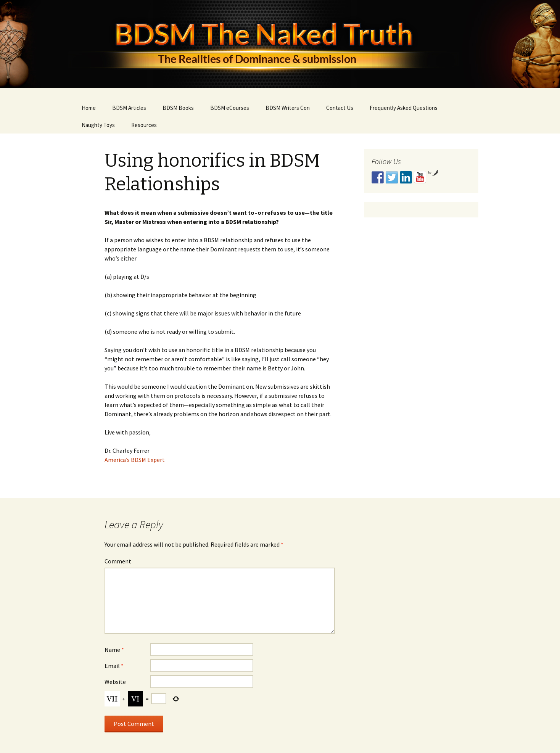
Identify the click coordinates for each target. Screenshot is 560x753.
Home (89, 108)
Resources (144, 125)
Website (115, 682)
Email (114, 666)
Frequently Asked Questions (404, 108)
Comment (118, 561)
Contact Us (340, 108)
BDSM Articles (129, 108)
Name (114, 650)
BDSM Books (178, 108)
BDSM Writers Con (288, 108)
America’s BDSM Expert (135, 460)
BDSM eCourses (230, 108)
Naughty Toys (98, 125)
